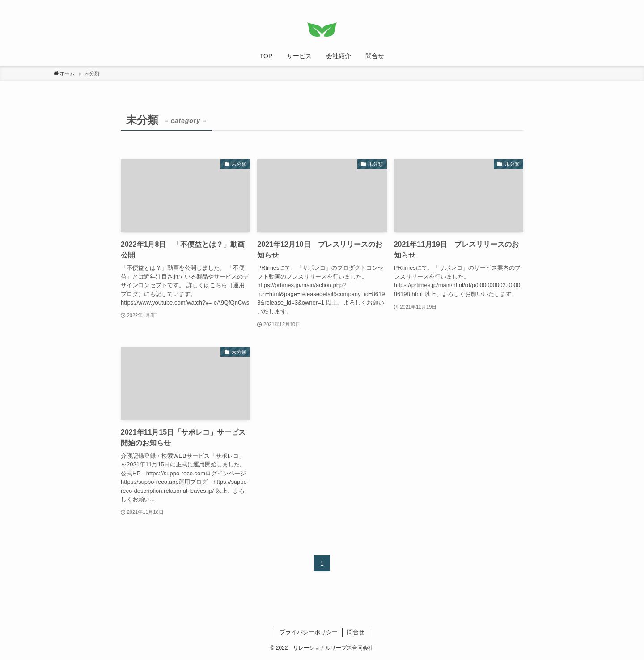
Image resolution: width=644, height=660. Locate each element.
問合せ (356, 632)
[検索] (585, 5)
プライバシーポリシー (309, 632)
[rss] (573, 5)
